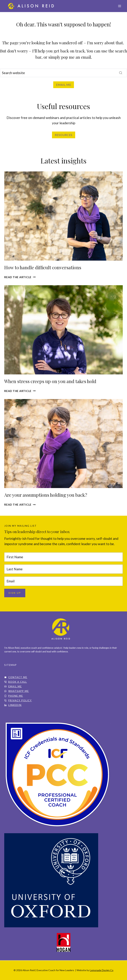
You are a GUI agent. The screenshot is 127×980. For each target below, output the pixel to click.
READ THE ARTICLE (20, 391)
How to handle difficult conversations (43, 267)
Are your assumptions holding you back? (46, 495)
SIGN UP (15, 593)
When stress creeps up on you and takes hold (50, 381)
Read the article (20, 277)
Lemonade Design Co (102, 970)
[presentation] (63, 216)
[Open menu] (119, 6)
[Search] (63, 73)
